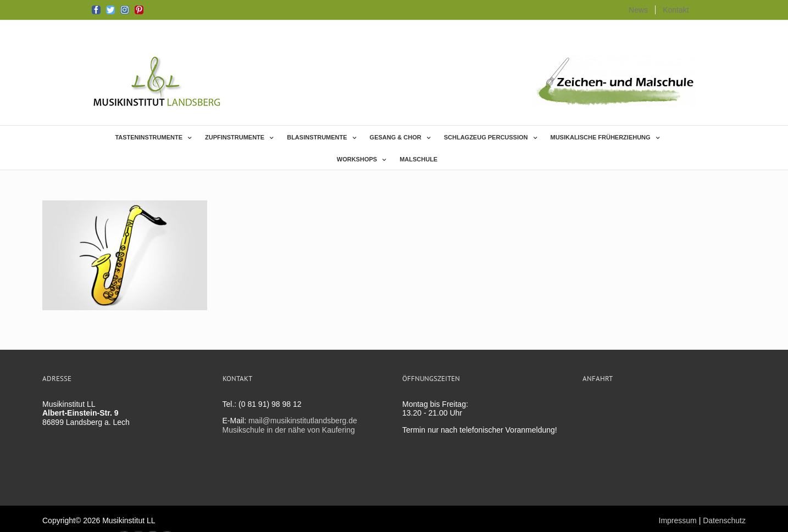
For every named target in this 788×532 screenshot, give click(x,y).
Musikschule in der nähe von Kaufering (289, 430)
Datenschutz (724, 520)
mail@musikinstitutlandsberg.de (303, 421)
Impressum (678, 520)
